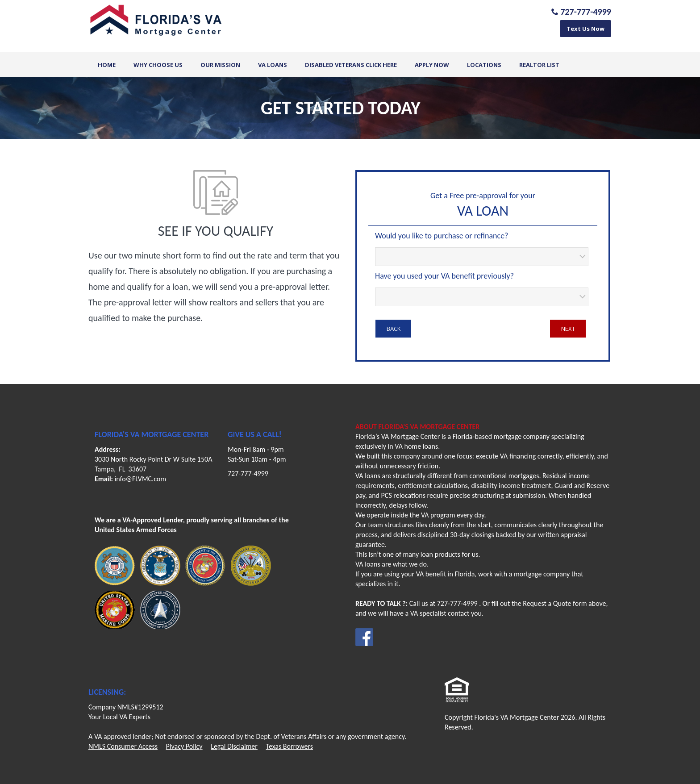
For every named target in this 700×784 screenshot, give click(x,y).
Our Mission (220, 65)
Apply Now (432, 65)
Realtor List (539, 65)
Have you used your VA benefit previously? (444, 276)
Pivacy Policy (184, 746)
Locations (484, 65)
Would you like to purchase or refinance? (442, 236)
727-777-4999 (248, 473)
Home (107, 65)
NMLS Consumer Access (123, 746)
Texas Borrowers (290, 746)
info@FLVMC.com (140, 479)
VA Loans (273, 65)
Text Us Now (585, 29)
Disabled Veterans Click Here (351, 65)
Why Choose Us (158, 65)
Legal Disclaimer (234, 746)
